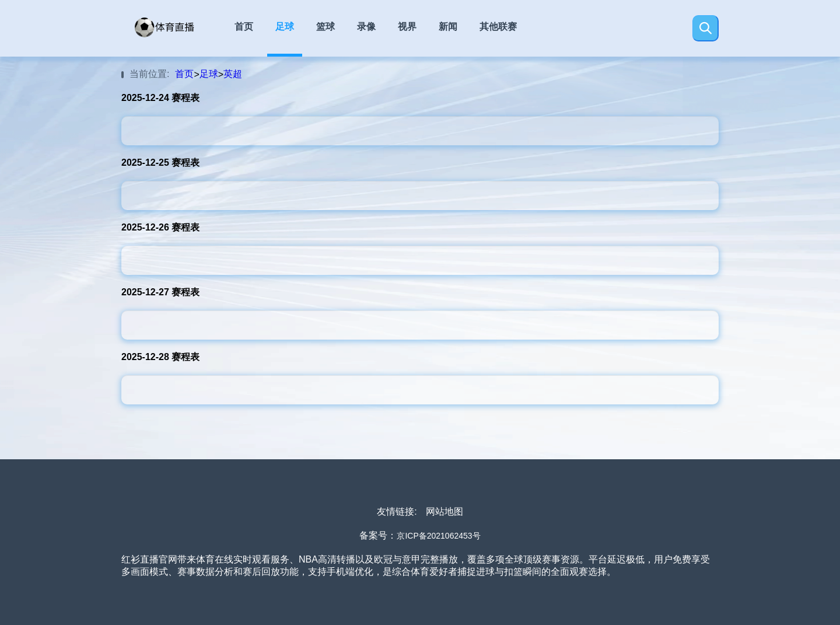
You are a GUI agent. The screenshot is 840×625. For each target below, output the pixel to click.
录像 (366, 27)
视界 (407, 27)
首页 (244, 27)
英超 (233, 74)
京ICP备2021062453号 (438, 536)
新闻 (448, 27)
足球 (285, 27)
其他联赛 (498, 27)
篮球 (325, 27)
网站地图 (444, 511)
